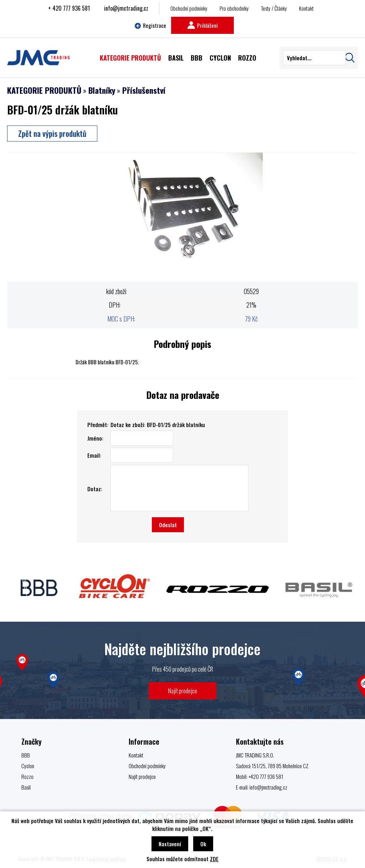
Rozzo (27, 776)
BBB (26, 755)
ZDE (214, 859)
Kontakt (306, 8)
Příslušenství (144, 90)
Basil (26, 787)
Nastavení (170, 844)
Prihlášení (202, 25)
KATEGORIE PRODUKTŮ (44, 90)
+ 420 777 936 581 (69, 8)
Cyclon (28, 766)
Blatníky (102, 90)
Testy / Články (274, 8)
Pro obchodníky (234, 8)
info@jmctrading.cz (126, 8)
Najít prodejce (183, 691)
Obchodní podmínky (189, 8)
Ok (203, 844)
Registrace (150, 25)
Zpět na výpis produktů (52, 133)
